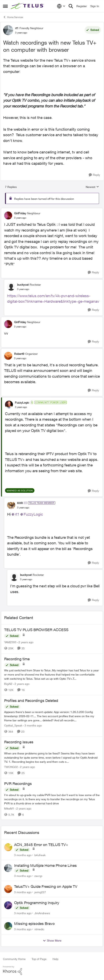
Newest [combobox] (92, 187)
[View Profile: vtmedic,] (8, 926)
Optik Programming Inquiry (37, 903)
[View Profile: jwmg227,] (8, 889)
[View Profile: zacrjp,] (8, 868)
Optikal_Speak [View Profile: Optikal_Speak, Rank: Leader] (13, 725)
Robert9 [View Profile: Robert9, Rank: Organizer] (19, 354)
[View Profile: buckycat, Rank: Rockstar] (11, 287)
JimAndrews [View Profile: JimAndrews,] (42, 913)
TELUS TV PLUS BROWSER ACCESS (36, 630)
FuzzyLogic (33, 514)
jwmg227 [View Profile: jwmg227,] (40, 892)
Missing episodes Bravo (34, 924)
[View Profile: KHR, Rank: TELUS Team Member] (11, 505)
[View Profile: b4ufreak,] (8, 847)
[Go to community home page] (28, 6)
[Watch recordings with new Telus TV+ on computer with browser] (20, 218)
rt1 (17, 514)
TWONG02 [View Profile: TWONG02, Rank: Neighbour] (11, 767)
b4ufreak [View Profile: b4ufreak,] (40, 855)
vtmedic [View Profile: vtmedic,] (39, 929)
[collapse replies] (52, 210)
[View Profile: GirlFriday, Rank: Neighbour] (8, 215)
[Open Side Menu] (5, 6)
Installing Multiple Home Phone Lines (45, 865)
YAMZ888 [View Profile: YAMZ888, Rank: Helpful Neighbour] (10, 642)
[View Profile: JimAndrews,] (8, 905)
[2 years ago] (25, 642)
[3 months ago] (32, 725)
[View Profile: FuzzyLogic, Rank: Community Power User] (9, 405)
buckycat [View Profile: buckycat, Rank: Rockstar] (23, 285)
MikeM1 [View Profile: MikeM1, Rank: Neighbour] (9, 808)
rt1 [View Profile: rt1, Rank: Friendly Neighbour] (17, 28)
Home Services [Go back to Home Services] (13, 17)
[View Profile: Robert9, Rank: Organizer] (8, 356)
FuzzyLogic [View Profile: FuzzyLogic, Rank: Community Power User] (22, 402)
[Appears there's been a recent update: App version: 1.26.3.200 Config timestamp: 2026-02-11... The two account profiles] (52, 716)
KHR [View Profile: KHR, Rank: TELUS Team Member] (20, 503)
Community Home (14, 959)
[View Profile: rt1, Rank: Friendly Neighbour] (8, 30)
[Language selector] (61, 6)
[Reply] (94, 175)
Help (55, 959)
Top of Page (39, 959)
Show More (52, 941)
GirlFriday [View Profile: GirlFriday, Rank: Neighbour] (20, 213)
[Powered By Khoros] (52, 970)
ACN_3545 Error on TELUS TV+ (41, 845)
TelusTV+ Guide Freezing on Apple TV (46, 886)
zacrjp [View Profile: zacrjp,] (38, 876)
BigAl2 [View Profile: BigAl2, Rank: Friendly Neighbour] (8, 684)
